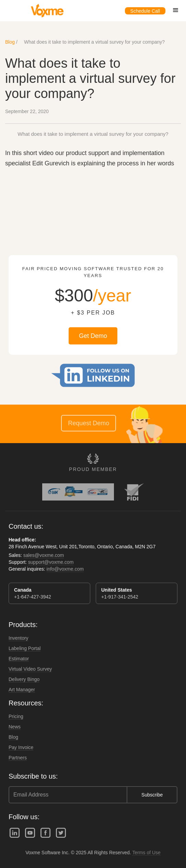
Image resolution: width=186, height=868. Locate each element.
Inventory (19, 638)
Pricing (16, 716)
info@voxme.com (65, 569)
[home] (45, 11)
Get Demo (93, 336)
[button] (176, 10)
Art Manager (22, 690)
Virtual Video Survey (30, 669)
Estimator (19, 659)
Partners (18, 758)
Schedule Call (145, 11)
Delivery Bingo (24, 679)
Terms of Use (146, 853)
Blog (10, 42)
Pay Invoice (21, 747)
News (15, 727)
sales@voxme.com (44, 555)
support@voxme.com (51, 562)
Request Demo (89, 423)
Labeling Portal (25, 648)
